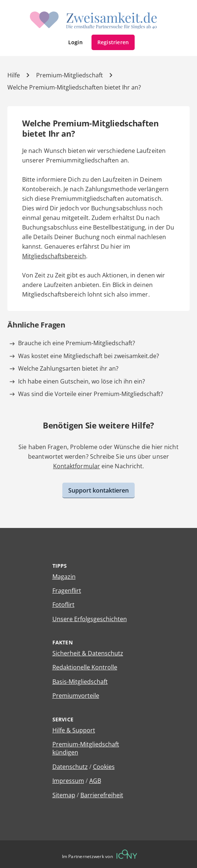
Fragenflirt (67, 591)
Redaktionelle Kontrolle (85, 667)
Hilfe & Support (74, 730)
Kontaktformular (77, 466)
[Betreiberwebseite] (127, 854)
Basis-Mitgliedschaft (80, 682)
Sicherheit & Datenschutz (88, 653)
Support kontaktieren (98, 490)
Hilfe (14, 75)
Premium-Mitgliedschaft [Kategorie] (70, 75)
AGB (95, 781)
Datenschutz (70, 767)
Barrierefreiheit (102, 795)
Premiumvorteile (76, 696)
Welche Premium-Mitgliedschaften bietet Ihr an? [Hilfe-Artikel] (74, 87)
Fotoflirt (63, 605)
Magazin (64, 577)
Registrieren (113, 42)
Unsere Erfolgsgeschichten (90, 619)
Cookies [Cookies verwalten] (104, 767)
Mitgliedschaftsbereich (54, 256)
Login (75, 42)
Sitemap (64, 795)
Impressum (68, 781)
